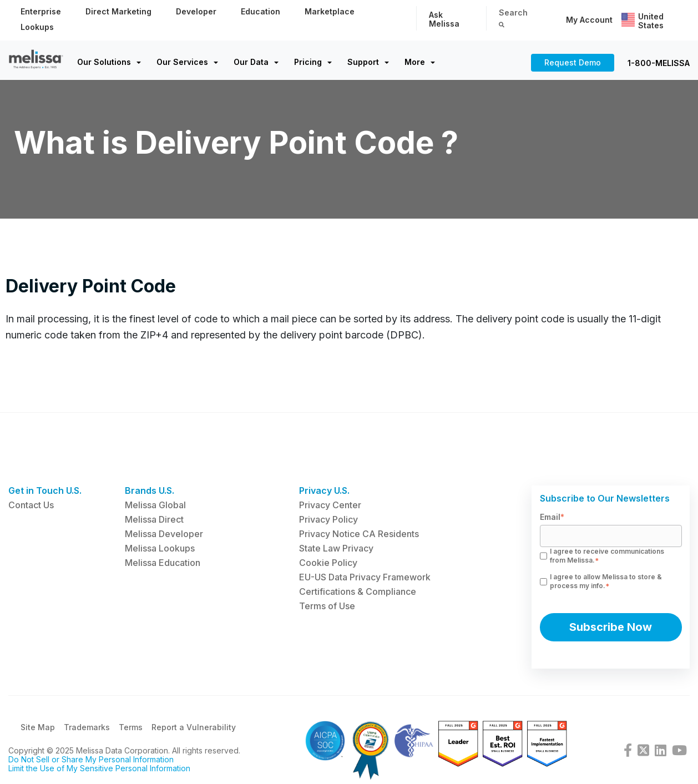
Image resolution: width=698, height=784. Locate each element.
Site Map (38, 729)
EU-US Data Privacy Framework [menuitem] (365, 577)
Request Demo (573, 62)
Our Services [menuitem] (182, 62)
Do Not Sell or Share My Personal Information (91, 761)
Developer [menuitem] (196, 11)
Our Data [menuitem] (251, 62)
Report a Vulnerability (194, 729)
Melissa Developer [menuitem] (164, 534)
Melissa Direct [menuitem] (154, 519)
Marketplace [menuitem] (330, 11)
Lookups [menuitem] (37, 27)
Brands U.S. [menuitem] (150, 490)
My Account (589, 20)
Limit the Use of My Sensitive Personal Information (99, 770)
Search (513, 17)
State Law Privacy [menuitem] (336, 548)
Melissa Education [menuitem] (163, 563)
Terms (131, 729)
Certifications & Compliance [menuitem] (358, 591)
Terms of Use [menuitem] (327, 606)
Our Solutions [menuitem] (104, 62)
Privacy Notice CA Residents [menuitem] (359, 534)
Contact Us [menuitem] (31, 505)
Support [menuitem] (363, 62)
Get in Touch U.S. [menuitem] (45, 490)
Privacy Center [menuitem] (330, 505)
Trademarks (87, 729)
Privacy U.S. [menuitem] (324, 490)
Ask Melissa (444, 19)
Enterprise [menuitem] (41, 11)
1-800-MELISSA (659, 63)
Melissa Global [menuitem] (155, 505)
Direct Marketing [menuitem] (118, 11)
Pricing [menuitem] (308, 62)
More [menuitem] (415, 62)
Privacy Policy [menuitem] (328, 519)
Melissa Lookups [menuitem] (160, 548)
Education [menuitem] (261, 11)
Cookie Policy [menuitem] (328, 563)
